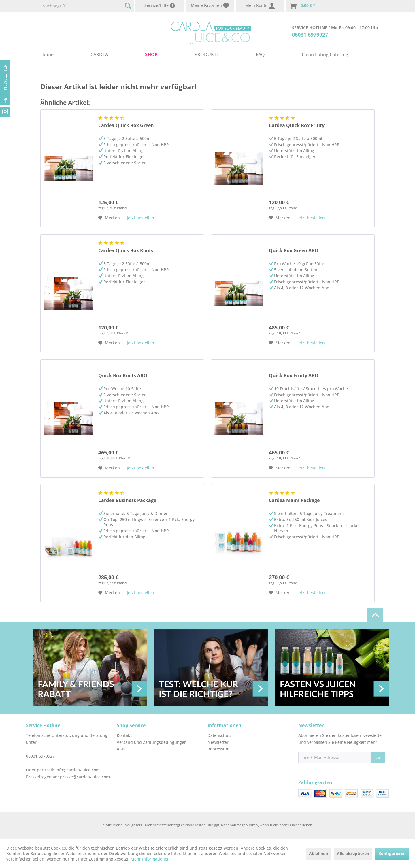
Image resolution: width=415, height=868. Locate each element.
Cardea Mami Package (294, 500)
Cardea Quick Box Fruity (297, 126)
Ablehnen (318, 853)
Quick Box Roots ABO (123, 376)
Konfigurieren (392, 853)
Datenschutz (220, 735)
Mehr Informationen (150, 859)
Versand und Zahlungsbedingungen (152, 742)
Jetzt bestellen (140, 218)
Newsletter (5, 77)
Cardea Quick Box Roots (126, 251)
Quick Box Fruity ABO (294, 376)
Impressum (218, 749)
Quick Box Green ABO (294, 251)
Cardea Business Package (127, 500)
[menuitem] (87, 6)
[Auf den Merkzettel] (109, 218)
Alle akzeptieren (353, 853)
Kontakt (124, 735)
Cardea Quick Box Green (126, 126)
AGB (121, 749)
